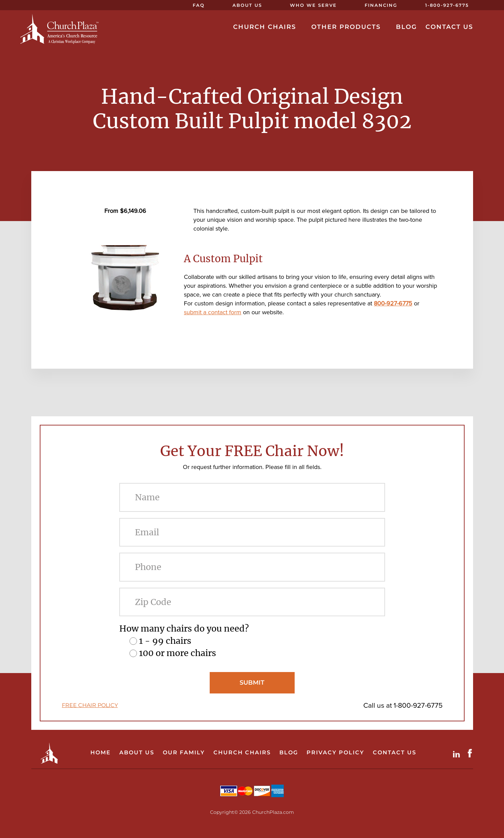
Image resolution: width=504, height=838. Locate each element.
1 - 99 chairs (165, 641)
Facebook (471, 753)
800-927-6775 (393, 303)
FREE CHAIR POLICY (90, 705)
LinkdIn (458, 753)
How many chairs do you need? (184, 628)
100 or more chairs (178, 653)
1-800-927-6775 (418, 705)
